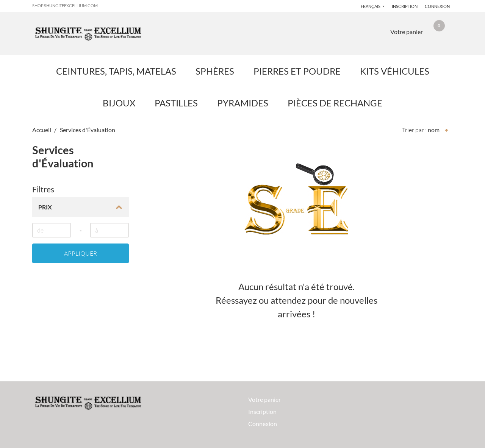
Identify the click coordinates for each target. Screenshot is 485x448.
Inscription (405, 6)
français (371, 6)
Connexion (437, 6)
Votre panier (264, 399)
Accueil (42, 130)
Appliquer (81, 253)
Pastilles (176, 103)
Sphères (215, 71)
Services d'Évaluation (88, 130)
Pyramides (243, 103)
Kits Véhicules (395, 71)
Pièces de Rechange (335, 103)
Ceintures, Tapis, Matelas (116, 71)
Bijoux (119, 103)
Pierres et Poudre (297, 71)
